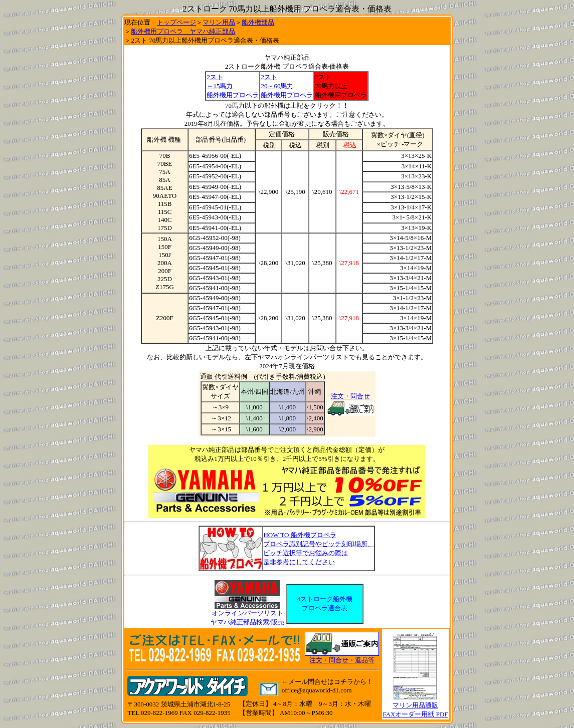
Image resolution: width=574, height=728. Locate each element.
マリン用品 (219, 22)
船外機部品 (258, 22)
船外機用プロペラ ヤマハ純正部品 (183, 31)
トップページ (176, 22)
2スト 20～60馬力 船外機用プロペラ (287, 86)
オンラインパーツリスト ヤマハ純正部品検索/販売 (247, 614)
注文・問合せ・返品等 (342, 660)
